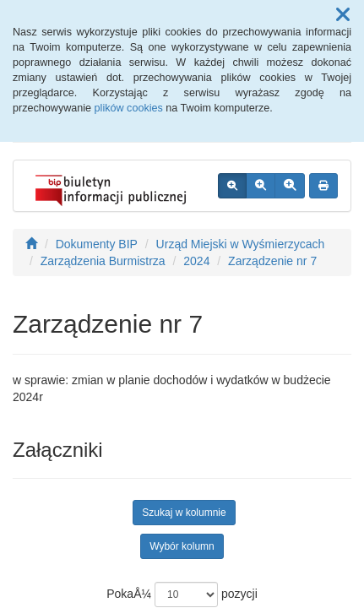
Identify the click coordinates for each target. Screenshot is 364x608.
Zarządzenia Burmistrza (103, 261)
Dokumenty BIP (97, 244)
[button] (343, 15)
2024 (196, 261)
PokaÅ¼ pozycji (182, 594)
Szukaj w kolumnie (184, 513)
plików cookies (129, 108)
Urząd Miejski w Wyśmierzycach (241, 244)
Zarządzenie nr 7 (272, 261)
